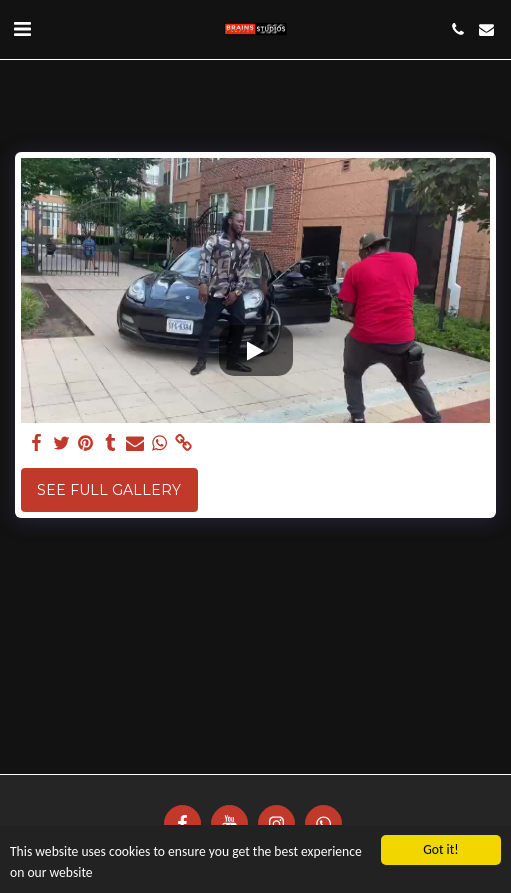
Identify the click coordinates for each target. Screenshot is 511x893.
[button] (22, 29)
